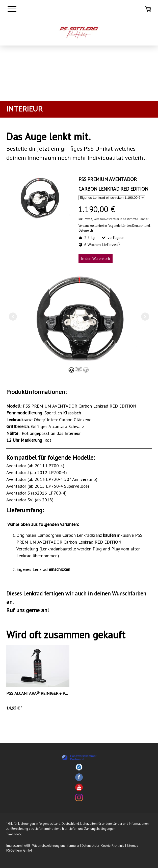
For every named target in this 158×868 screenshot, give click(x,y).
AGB (27, 846)
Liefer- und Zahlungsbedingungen (92, 829)
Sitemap (132, 846)
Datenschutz (90, 846)
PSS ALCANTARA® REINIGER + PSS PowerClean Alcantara (63, 694)
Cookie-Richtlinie (113, 846)
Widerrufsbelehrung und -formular (56, 846)
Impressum (14, 846)
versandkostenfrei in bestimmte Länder (121, 219)
